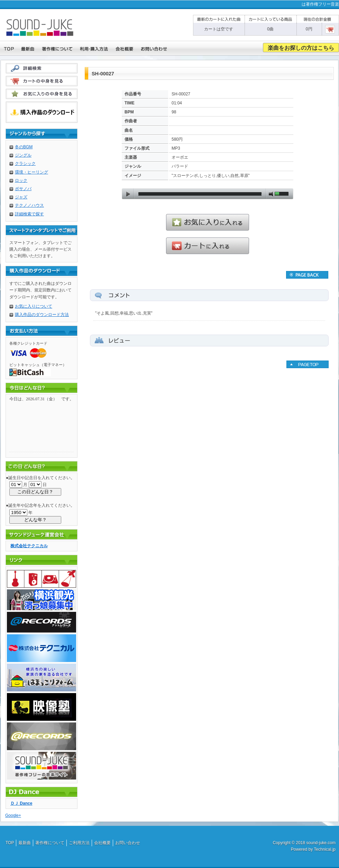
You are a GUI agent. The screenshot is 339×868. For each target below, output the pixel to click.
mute (271, 194)
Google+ (13, 815)
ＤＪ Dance (21, 803)
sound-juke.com (321, 843)
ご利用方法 (79, 843)
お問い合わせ (128, 843)
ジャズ (21, 197)
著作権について (50, 843)
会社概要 (102, 843)
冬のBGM (24, 147)
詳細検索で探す (29, 214)
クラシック (25, 164)
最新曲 (25, 843)
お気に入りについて (34, 306)
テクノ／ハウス (29, 205)
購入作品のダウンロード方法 (42, 315)
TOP (10, 843)
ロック (21, 180)
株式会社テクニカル (29, 546)
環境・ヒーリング (31, 172)
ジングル (23, 155)
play (128, 194)
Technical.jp (325, 849)
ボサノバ (23, 189)
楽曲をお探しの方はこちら (301, 48)
